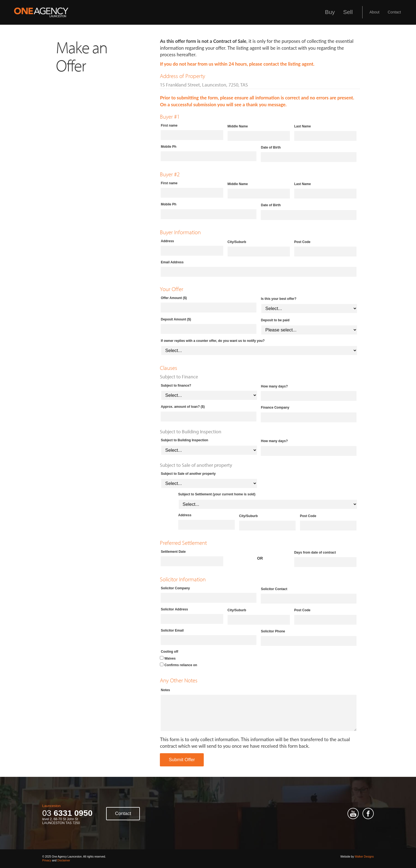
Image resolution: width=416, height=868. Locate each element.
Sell (348, 12)
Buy (330, 12)
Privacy (47, 860)
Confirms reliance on (181, 665)
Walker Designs (364, 857)
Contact (394, 12)
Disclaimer (64, 860)
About (374, 12)
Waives (170, 658)
